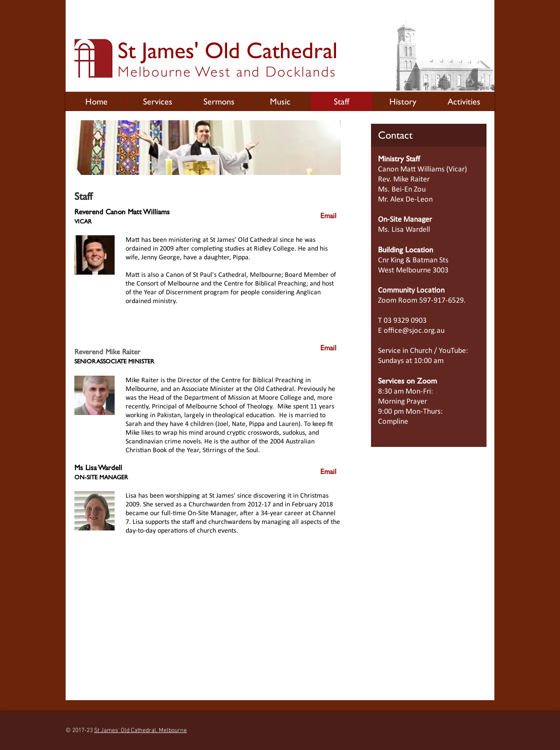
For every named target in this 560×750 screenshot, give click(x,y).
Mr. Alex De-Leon (405, 200)
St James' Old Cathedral (227, 50)
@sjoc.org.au (423, 331)
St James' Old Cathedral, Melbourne (140, 731)
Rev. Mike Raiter (404, 180)
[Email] (328, 216)
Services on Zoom (408, 381)
